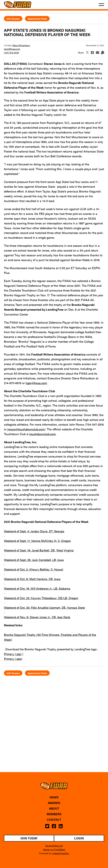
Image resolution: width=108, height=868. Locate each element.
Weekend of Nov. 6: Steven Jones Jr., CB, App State (37, 617)
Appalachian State (37, 19)
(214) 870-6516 (11, 52)
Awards (54, 803)
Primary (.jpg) (13, 654)
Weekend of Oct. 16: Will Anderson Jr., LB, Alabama (37, 588)
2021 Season (13, 19)
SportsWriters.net (54, 846)
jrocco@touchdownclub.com (26, 429)
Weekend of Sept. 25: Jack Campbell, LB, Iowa (34, 560)
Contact (54, 820)
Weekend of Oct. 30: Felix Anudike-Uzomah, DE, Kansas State (44, 607)
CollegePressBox (60, 853)
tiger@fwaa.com (12, 49)
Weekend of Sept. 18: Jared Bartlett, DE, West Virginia (39, 550)
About (54, 808)
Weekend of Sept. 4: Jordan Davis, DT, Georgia (34, 531)
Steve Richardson (21, 45)
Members (54, 814)
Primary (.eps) (13, 659)
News (54, 797)
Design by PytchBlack (54, 849)
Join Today (29, 838)
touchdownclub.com (43, 434)
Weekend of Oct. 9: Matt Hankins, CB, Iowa (32, 579)
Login (79, 838)
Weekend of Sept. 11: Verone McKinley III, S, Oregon (37, 541)
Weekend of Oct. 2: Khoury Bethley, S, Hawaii (34, 569)
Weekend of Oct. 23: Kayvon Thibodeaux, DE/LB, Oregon (41, 598)
